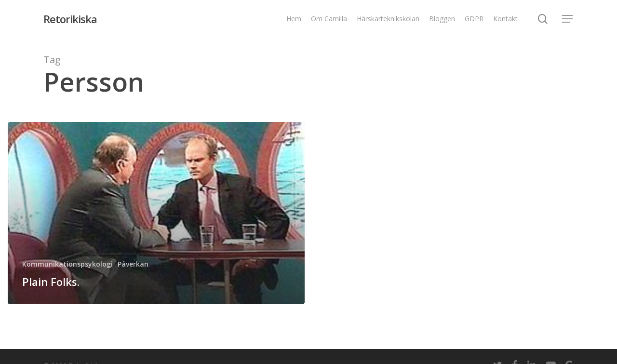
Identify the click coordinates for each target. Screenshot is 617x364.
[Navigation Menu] (568, 19)
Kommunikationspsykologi (67, 264)
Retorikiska (70, 19)
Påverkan (133, 264)
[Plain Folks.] (156, 213)
